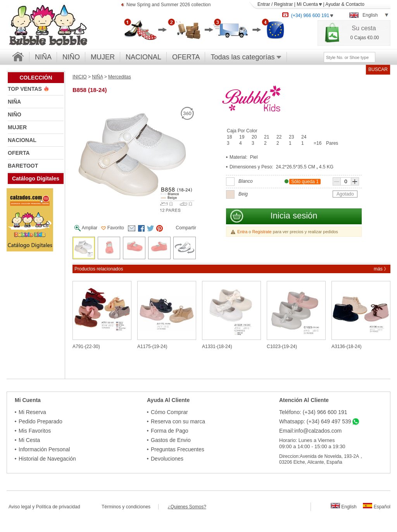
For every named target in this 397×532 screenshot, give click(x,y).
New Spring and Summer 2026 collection (168, 5)
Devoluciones (167, 459)
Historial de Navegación (47, 459)
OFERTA (186, 57)
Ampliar (86, 228)
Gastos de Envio (171, 440)
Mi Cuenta (309, 4)
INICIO (80, 77)
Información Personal (44, 449)
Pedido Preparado (41, 421)
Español (377, 507)
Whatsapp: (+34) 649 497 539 (315, 421)
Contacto (355, 4)
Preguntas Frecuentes (178, 449)
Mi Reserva (32, 412)
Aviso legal (20, 507)
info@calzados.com (318, 431)
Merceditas (120, 77)
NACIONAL (143, 57)
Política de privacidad (58, 507)
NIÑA (43, 57)
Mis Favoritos (35, 431)
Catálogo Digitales (36, 178)
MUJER (103, 57)
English (344, 507)
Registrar (284, 4)
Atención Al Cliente (304, 400)
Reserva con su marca (178, 421)
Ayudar (333, 4)
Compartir (186, 228)
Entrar (264, 4)
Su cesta (364, 28)
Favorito (113, 228)
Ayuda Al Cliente (168, 400)
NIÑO (71, 57)
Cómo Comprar (169, 412)
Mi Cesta (29, 440)
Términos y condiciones (130, 507)
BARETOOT (23, 166)
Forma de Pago (170, 431)
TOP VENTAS (26, 89)
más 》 (381, 269)
